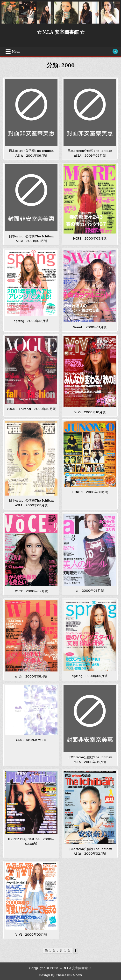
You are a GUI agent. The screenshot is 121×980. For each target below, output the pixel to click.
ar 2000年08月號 (90, 591)
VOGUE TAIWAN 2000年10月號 (31, 409)
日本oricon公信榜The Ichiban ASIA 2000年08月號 (31, 503)
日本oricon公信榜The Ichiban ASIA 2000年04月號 (90, 760)
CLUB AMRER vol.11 (31, 740)
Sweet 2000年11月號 (90, 327)
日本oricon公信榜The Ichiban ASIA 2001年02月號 (90, 153)
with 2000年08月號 (31, 677)
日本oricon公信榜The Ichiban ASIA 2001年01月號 (31, 239)
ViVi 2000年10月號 (90, 412)
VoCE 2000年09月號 (31, 591)
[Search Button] (115, 51)
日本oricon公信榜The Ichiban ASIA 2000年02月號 (90, 852)
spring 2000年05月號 (90, 676)
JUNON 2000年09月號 (90, 492)
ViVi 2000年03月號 (31, 935)
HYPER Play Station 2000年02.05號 (31, 842)
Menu (16, 52)
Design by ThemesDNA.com (60, 975)
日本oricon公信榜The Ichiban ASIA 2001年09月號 (31, 153)
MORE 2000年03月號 (90, 239)
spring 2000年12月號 (31, 321)
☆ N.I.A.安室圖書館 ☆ (61, 32)
